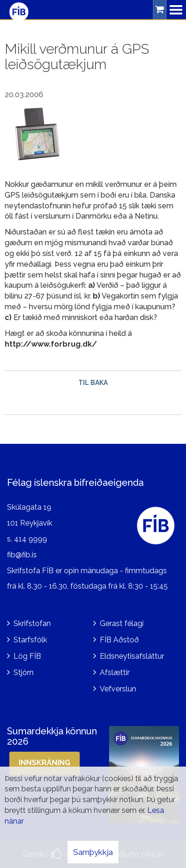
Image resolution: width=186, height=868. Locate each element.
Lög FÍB (27, 656)
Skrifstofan (32, 623)
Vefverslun (118, 689)
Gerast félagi (122, 623)
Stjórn (24, 672)
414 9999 (31, 539)
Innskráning (45, 763)
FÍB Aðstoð (119, 640)
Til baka (93, 383)
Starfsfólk (30, 640)
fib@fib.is (22, 555)
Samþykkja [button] (93, 852)
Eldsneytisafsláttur (132, 656)
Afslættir (115, 672)
